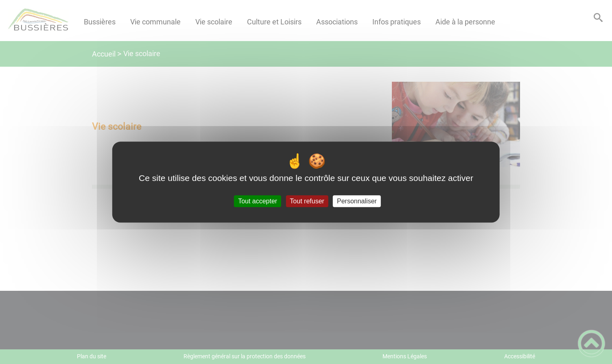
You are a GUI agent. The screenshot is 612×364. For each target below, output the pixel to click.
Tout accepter (258, 201)
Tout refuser (307, 201)
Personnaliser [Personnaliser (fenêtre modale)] (357, 201)
